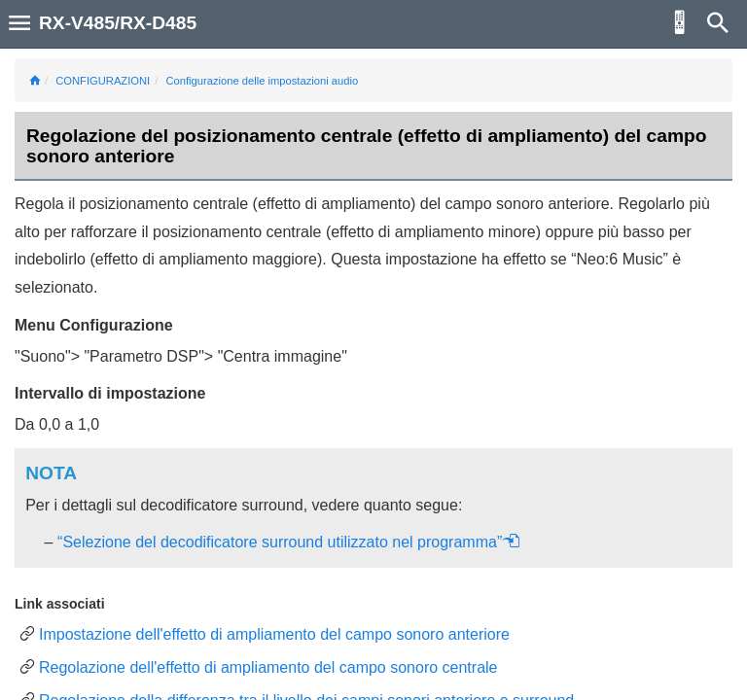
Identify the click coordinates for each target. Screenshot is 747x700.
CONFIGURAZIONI (103, 81)
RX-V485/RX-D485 (118, 23)
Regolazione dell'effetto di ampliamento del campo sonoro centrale (268, 667)
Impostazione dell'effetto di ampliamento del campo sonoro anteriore (274, 634)
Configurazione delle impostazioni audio (262, 81)
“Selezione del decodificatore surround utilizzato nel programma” (289, 542)
